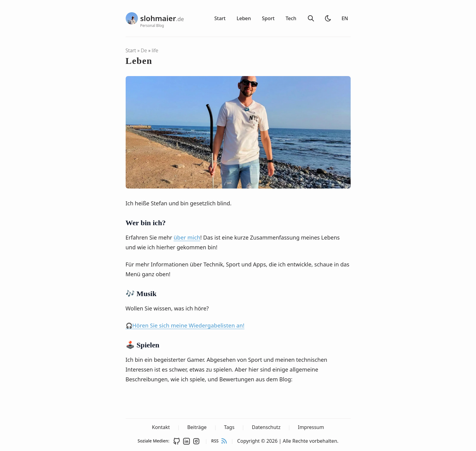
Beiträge (197, 427)
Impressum (311, 427)
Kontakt (161, 427)
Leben (244, 18)
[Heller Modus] (328, 18)
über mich (187, 237)
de (145, 50)
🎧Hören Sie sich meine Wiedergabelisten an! (185, 325)
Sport (268, 18)
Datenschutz (266, 427)
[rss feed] (224, 441)
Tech (291, 18)
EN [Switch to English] (345, 18)
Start (220, 18)
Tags (229, 427)
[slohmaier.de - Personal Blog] (149, 18)
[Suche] (311, 18)
